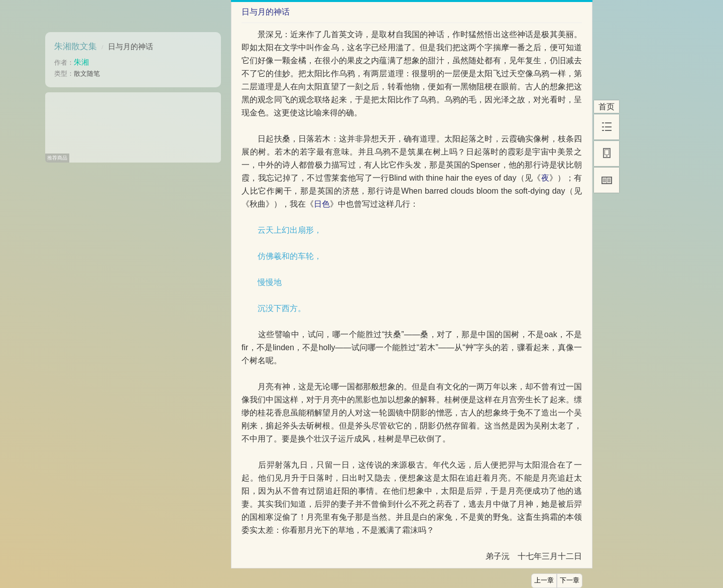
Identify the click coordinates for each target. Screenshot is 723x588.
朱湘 (81, 62)
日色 (322, 204)
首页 (607, 107)
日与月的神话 (131, 46)
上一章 (544, 580)
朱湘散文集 (76, 46)
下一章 (570, 580)
